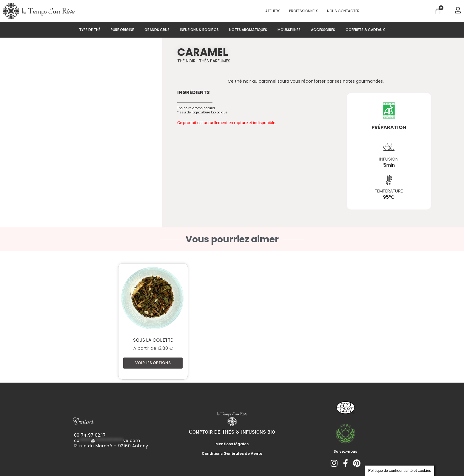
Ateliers (273, 11)
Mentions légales (232, 444)
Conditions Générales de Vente (232, 453)
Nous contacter (343, 11)
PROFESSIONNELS (304, 11)
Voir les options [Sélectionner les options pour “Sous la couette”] (153, 363)
